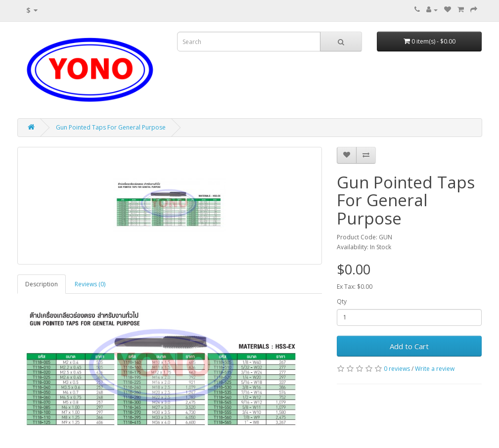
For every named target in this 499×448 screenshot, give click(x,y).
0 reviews (397, 369)
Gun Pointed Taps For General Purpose (111, 127)
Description (42, 284)
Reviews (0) (90, 284)
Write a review (435, 369)
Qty (342, 301)
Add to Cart (409, 346)
